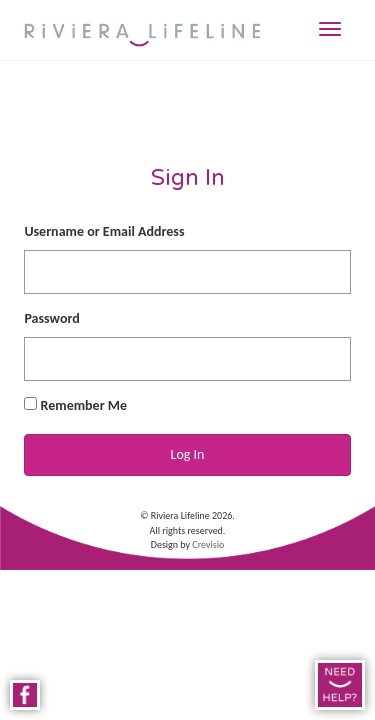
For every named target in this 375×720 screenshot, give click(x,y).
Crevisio (208, 544)
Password (51, 318)
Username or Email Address (104, 231)
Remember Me (75, 405)
